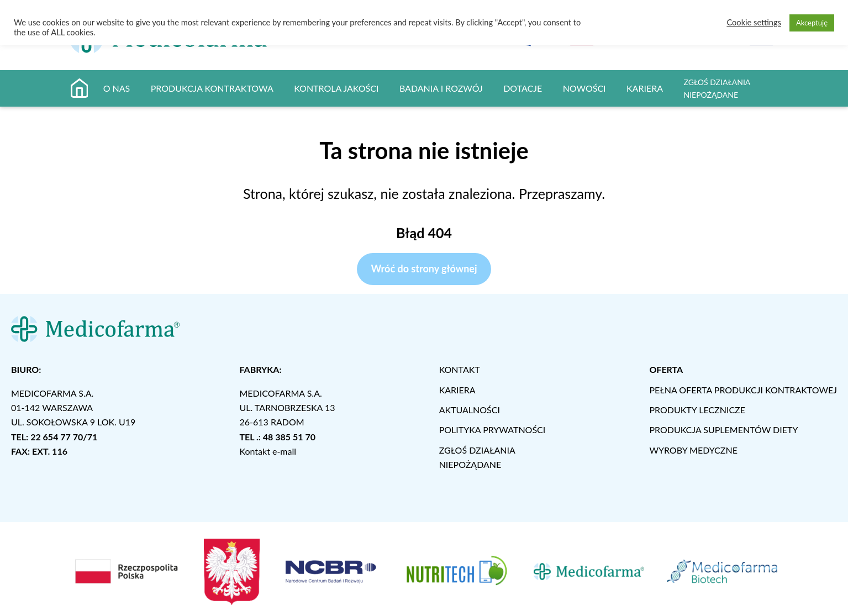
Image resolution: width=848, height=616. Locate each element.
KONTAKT (460, 369)
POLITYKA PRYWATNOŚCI (493, 430)
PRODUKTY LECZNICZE (697, 410)
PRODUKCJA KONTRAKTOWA (212, 88)
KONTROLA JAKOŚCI (336, 88)
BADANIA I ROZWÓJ (441, 88)
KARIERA (645, 88)
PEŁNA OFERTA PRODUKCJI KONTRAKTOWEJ (743, 390)
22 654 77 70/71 (64, 437)
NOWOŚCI (584, 88)
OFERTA (666, 369)
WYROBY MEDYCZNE (693, 450)
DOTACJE (523, 88)
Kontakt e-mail (268, 451)
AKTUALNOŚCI (470, 410)
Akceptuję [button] (812, 23)
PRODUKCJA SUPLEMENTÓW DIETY (723, 430)
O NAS (117, 88)
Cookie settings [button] (754, 22)
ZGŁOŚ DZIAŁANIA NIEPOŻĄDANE (717, 88)
